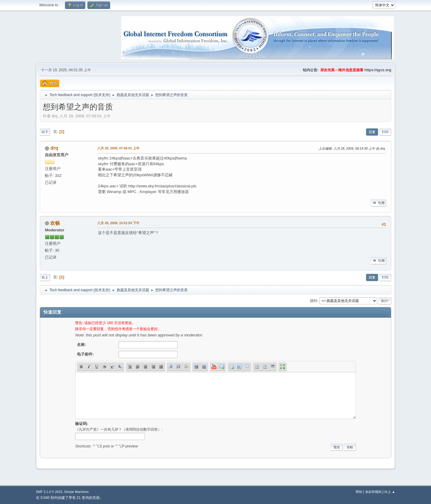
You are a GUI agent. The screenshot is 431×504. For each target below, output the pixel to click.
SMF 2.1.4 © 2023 (49, 492)
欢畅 (55, 223)
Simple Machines (76, 492)
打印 (385, 132)
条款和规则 (373, 492)
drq (54, 148)
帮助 (359, 492)
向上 (45, 277)
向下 (45, 132)
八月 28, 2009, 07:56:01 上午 (118, 148)
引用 (378, 203)
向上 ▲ (390, 492)
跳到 (314, 301)
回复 (372, 132)
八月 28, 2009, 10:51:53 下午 (118, 223)
